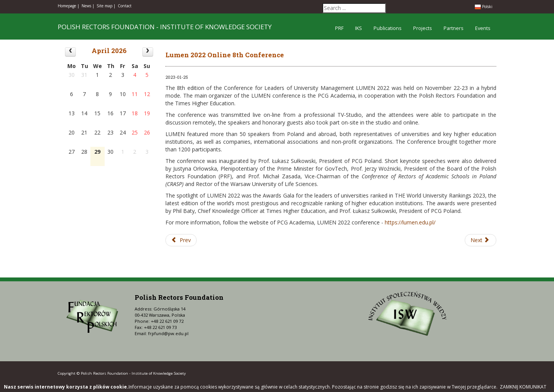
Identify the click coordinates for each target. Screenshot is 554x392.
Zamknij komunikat (523, 387)
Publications (388, 28)
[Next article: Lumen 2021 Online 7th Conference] (481, 240)
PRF (339, 28)
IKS (359, 28)
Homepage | (68, 6)
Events (483, 28)
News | (88, 6)
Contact (125, 6)
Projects (423, 28)
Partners (454, 28)
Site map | (106, 6)
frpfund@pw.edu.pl (168, 333)
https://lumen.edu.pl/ (410, 222)
